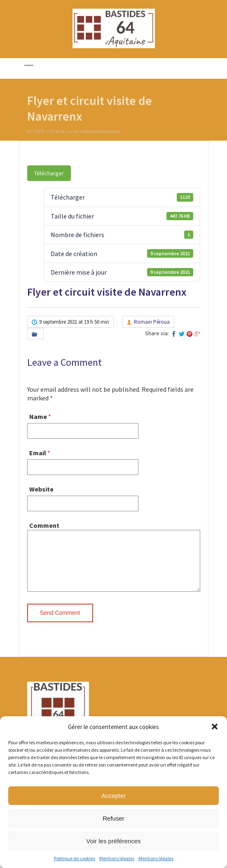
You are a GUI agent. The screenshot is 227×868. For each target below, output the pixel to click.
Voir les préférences (113, 841)
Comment (44, 525)
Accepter (113, 796)
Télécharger (49, 173)
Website (41, 489)
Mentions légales (117, 858)
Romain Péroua (152, 322)
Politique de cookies (75, 858)
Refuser (113, 818)
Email (38, 453)
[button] (215, 727)
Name (38, 416)
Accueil (36, 132)
